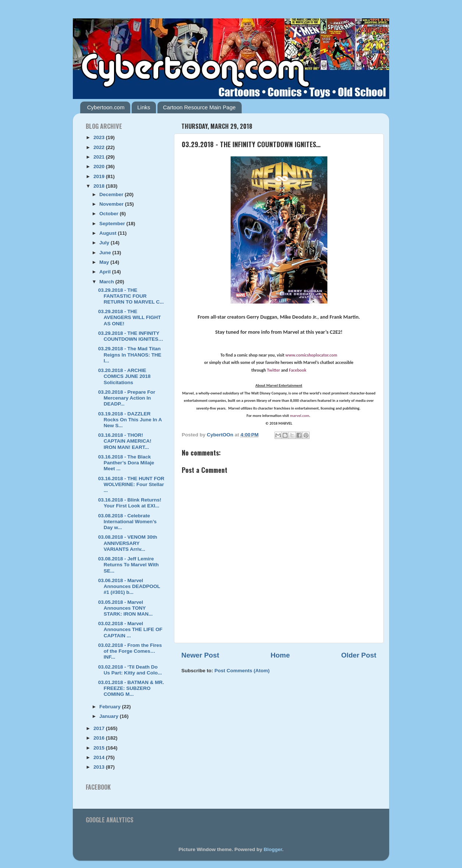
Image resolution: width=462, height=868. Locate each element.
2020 (100, 166)
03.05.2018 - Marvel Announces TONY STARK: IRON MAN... (125, 608)
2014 (100, 757)
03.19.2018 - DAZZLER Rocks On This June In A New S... (130, 420)
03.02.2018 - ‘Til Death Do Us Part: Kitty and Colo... (130, 670)
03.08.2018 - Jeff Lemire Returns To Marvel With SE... (129, 565)
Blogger (273, 849)
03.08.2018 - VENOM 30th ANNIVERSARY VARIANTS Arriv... (128, 543)
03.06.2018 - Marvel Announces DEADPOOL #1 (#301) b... (129, 586)
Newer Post (200, 655)
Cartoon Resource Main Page (199, 107)
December (112, 194)
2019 (100, 176)
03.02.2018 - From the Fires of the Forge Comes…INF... (130, 651)
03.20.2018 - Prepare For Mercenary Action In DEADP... (127, 398)
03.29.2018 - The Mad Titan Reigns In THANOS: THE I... (130, 355)
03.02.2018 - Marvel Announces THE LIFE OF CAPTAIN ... (130, 629)
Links (144, 107)
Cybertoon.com (106, 107)
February (111, 707)
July (105, 243)
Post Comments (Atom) (242, 671)
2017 (100, 728)
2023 (100, 137)
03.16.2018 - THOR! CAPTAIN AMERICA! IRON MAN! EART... (125, 441)
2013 (100, 767)
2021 (100, 157)
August (109, 233)
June (106, 253)
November (112, 204)
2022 (100, 147)
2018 (100, 186)
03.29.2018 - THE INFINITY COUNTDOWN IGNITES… (131, 336)
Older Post (359, 655)
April (106, 272)
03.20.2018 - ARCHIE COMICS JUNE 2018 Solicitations (125, 376)
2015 (100, 748)
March (107, 282)
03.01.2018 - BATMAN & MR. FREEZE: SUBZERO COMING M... (131, 688)
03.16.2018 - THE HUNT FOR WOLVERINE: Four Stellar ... (131, 484)
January (110, 716)
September (113, 224)
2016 (100, 738)
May (105, 262)
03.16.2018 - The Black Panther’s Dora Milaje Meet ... (126, 463)
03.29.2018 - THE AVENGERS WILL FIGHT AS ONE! (130, 317)
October (110, 214)
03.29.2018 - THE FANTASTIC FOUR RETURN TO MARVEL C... (131, 296)
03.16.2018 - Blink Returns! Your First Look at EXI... (130, 503)
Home (280, 655)
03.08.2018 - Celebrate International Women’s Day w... (127, 522)
